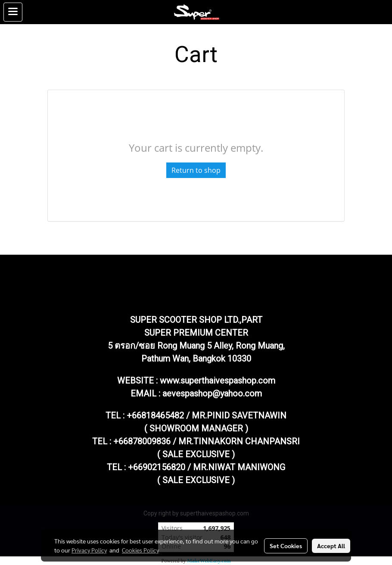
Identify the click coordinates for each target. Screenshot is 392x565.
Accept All (331, 546)
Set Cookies (286, 546)
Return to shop (196, 170)
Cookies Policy (140, 550)
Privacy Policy (89, 550)
